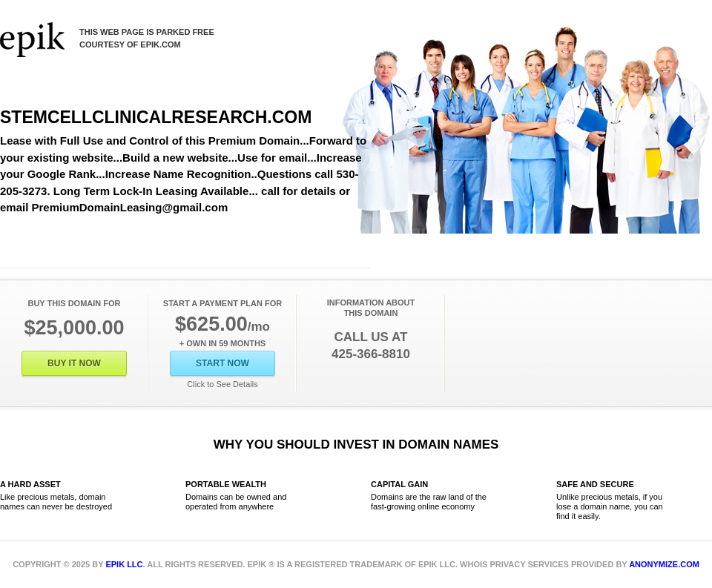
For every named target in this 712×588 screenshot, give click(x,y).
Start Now (222, 363)
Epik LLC (124, 564)
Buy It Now (74, 363)
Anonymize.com (664, 564)
